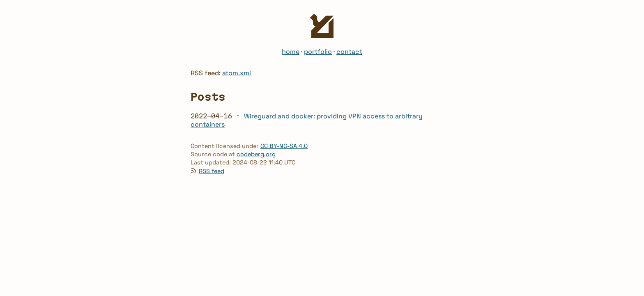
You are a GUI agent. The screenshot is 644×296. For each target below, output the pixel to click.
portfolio (318, 52)
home (291, 52)
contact (349, 52)
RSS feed (212, 171)
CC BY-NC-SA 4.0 (284, 146)
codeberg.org (256, 154)
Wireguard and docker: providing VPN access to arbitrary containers (307, 120)
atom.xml (237, 73)
